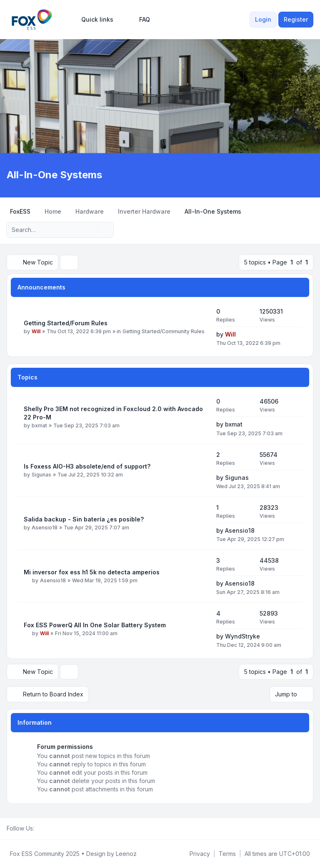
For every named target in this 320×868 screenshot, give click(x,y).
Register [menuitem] (296, 19)
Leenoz (126, 854)
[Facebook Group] (39, 828)
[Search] (90, 230)
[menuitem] (94, 20)
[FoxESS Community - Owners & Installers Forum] (32, 20)
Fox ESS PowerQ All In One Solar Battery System (95, 625)
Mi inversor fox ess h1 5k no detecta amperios (92, 572)
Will (36, 331)
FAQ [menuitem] (139, 20)
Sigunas (41, 475)
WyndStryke (242, 636)
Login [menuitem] (263, 19)
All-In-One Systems (54, 175)
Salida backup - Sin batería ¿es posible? (84, 519)
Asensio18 (45, 528)
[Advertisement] (160, 106)
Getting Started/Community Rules (164, 331)
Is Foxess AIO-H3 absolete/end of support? (87, 466)
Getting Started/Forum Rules (66, 323)
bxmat (39, 425)
